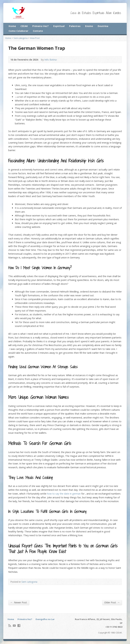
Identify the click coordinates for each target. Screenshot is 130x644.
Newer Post (19, 602)
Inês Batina (50, 60)
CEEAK (24, 26)
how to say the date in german (64, 494)
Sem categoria (21, 38)
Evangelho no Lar (45, 619)
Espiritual (59, 26)
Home (12, 26)
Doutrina (103, 26)
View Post (35, 38)
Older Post (112, 602)
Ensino (89, 26)
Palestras (75, 26)
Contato (38, 31)
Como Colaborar (18, 31)
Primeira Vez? (41, 26)
